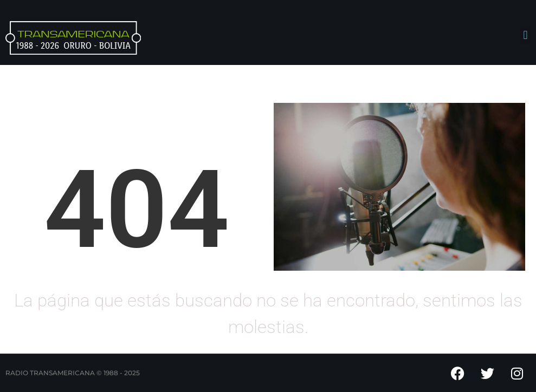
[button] (525, 35)
